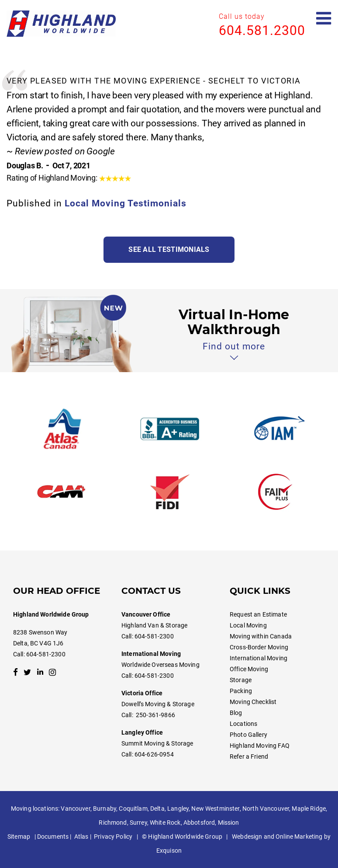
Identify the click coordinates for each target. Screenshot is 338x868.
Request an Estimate (258, 614)
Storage (241, 680)
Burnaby (105, 809)
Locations (243, 724)
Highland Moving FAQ (260, 746)
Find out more (234, 346)
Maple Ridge (309, 809)
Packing (241, 691)
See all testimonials (169, 249)
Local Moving (248, 625)
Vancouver (75, 809)
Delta (157, 809)
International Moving (259, 658)
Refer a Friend (249, 756)
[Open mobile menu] (324, 19)
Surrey (138, 823)
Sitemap (19, 837)
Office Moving (249, 669)
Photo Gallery (248, 735)
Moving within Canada (261, 636)
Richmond (113, 823)
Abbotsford (199, 823)
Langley (178, 809)
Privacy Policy (113, 837)
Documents (53, 837)
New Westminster (215, 809)
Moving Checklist (253, 702)
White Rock (165, 823)
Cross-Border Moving (259, 647)
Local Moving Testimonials (126, 203)
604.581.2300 (262, 30)
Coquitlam (133, 809)
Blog (236, 713)
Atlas (81, 837)
